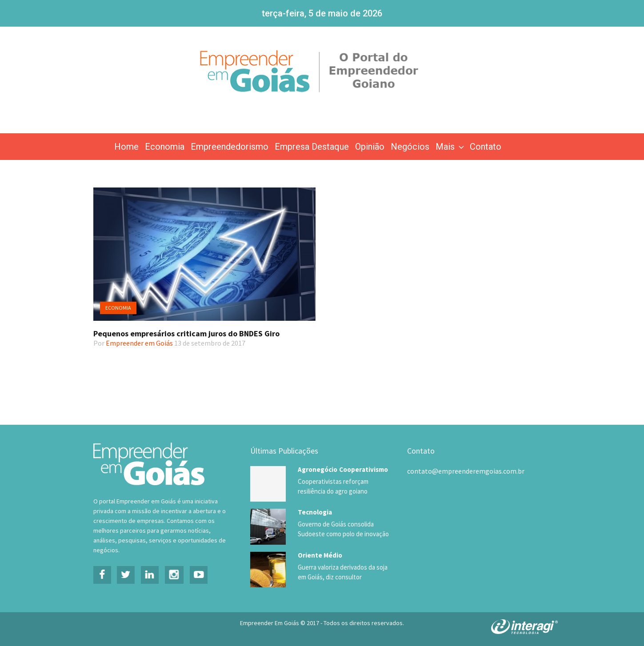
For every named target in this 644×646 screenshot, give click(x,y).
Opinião (370, 147)
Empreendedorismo (230, 147)
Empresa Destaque (312, 147)
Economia (165, 147)
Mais (451, 147)
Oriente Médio (320, 555)
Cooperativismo (364, 469)
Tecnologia (315, 512)
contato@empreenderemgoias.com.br (466, 471)
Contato (486, 147)
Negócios (410, 147)
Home (126, 147)
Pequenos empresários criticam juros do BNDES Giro (186, 333)
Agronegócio (318, 469)
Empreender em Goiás (139, 343)
